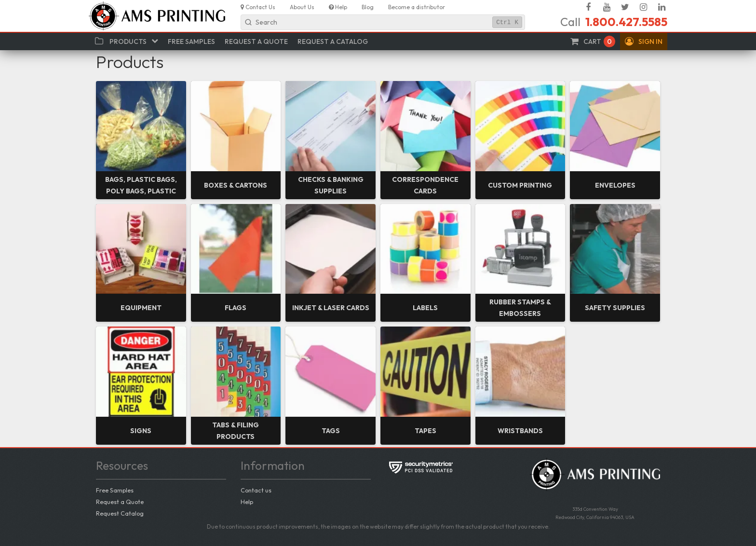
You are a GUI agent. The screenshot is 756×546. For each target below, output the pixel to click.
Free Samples (115, 490)
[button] (644, 41)
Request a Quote (120, 502)
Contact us (256, 490)
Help (247, 502)
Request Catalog (120, 513)
